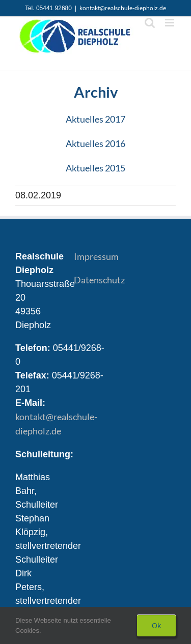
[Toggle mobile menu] (170, 23)
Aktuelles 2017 (95, 119)
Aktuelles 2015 (95, 168)
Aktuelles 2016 (95, 143)
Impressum (96, 256)
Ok (156, 625)
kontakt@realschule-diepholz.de (123, 8)
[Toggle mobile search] (150, 23)
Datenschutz (99, 280)
